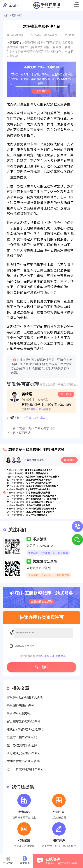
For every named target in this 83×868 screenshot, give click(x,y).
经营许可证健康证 (19, 713)
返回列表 (25, 433)
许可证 (27, 418)
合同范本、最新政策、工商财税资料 (49, 575)
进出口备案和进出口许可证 (25, 769)
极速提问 (69, 460)
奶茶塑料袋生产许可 (20, 705)
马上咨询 (66, 394)
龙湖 (36, 418)
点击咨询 (41, 91)
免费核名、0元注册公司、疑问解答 (48, 553)
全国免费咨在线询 (41, 602)
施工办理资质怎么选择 (22, 745)
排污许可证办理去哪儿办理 (25, 697)
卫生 (43, 418)
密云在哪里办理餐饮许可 (23, 721)
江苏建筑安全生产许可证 (23, 753)
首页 (6, 15)
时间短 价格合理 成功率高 (51, 656)
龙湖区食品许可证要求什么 (37, 428)
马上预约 (42, 667)
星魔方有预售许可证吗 (22, 737)
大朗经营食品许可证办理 (23, 761)
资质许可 (16, 15)
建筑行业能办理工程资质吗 (25, 729)
